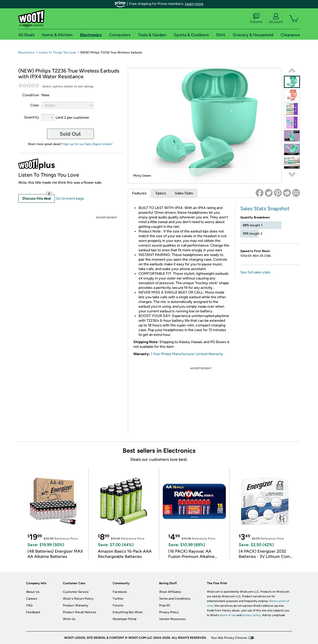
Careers (32, 599)
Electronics (26, 52)
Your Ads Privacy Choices (229, 638)
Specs (161, 193)
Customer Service (76, 592)
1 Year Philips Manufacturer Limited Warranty (187, 354)
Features (139, 193)
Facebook (120, 592)
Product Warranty (76, 605)
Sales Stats (184, 193)
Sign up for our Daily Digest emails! (88, 144)
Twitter (118, 599)
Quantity (32, 117)
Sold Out (70, 134)
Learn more (194, 4)
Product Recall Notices (80, 612)
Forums (256, 19)
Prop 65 (165, 605)
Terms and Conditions (175, 599)
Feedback (33, 612)
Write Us (69, 619)
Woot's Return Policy (78, 599)
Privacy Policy (169, 612)
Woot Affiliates (170, 592)
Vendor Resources (172, 619)
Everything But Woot (128, 612)
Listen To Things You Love (57, 52)
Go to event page (70, 198)
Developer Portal (125, 619)
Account (276, 19)
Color (35, 105)
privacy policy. (252, 615)
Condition (31, 95)
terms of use (228, 615)
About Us (33, 592)
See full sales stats (255, 272)
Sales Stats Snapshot (265, 208)
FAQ (29, 605)
